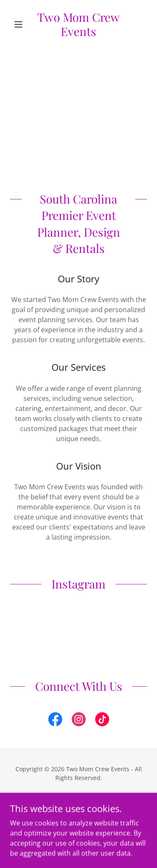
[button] (20, 24)
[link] (78, 24)
